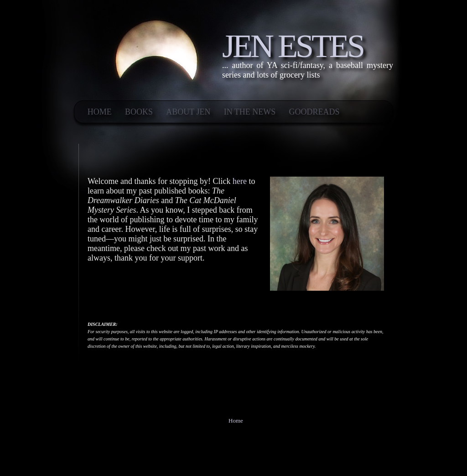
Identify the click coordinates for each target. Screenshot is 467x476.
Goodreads (314, 112)
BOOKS (139, 112)
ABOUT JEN (188, 112)
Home (100, 112)
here (240, 181)
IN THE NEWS (250, 112)
